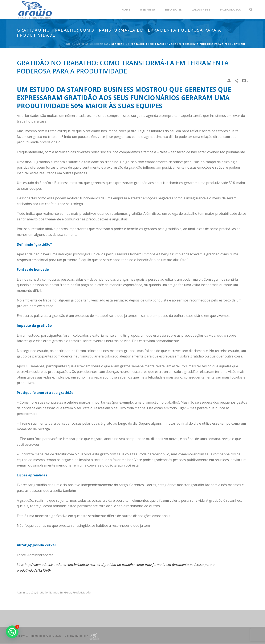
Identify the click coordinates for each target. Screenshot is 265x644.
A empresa (148, 9)
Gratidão (42, 593)
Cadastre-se (201, 9)
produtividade (82, 593)
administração (26, 593)
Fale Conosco (231, 9)
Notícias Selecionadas (92, 44)
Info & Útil (173, 9)
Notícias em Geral (60, 593)
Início (70, 44)
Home (126, 9)
